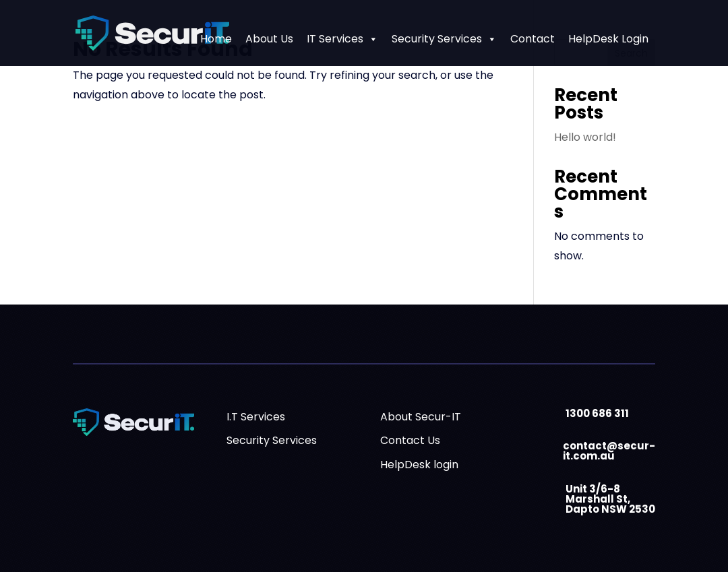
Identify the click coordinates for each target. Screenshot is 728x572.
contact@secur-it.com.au (609, 451)
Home (216, 39)
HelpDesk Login (608, 39)
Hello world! (585, 137)
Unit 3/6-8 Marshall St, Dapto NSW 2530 (610, 499)
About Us (269, 39)
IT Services (342, 39)
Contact (533, 39)
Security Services (444, 39)
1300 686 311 (597, 413)
